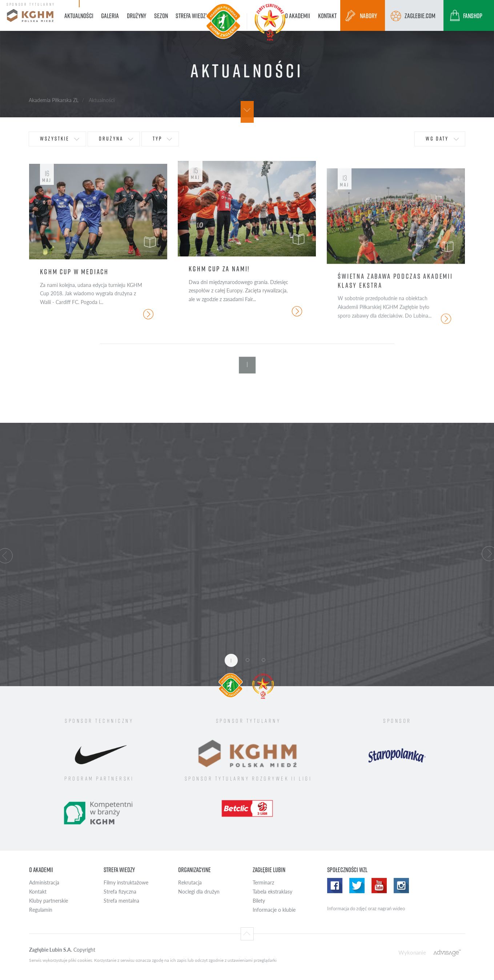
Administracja (44, 882)
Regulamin (41, 910)
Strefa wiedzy (119, 870)
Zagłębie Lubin (269, 870)
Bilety (259, 901)
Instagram (401, 886)
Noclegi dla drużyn (199, 892)
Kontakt (38, 892)
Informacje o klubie (274, 910)
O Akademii (41, 870)
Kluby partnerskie (49, 901)
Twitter (357, 886)
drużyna (111, 139)
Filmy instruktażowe (126, 882)
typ (157, 139)
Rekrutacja (190, 882)
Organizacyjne (194, 870)
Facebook (335, 886)
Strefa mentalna (121, 901)
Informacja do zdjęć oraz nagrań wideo (366, 908)
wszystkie (55, 139)
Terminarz (263, 882)
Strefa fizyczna (120, 892)
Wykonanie (412, 952)
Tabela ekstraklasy (272, 892)
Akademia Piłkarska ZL (54, 100)
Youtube (379, 886)
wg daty (437, 139)
